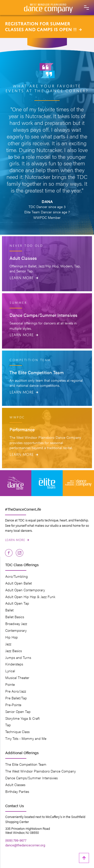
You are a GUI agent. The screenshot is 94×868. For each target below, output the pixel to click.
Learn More (24, 277)
